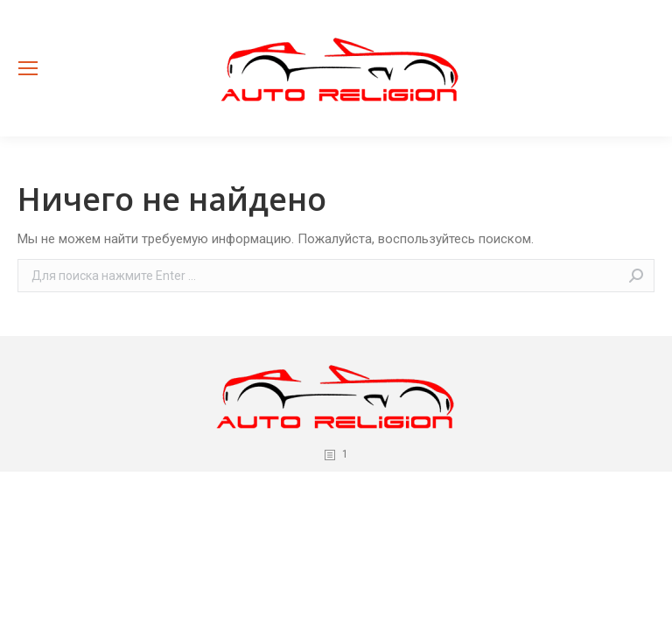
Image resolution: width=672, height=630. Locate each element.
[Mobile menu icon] (28, 68)
